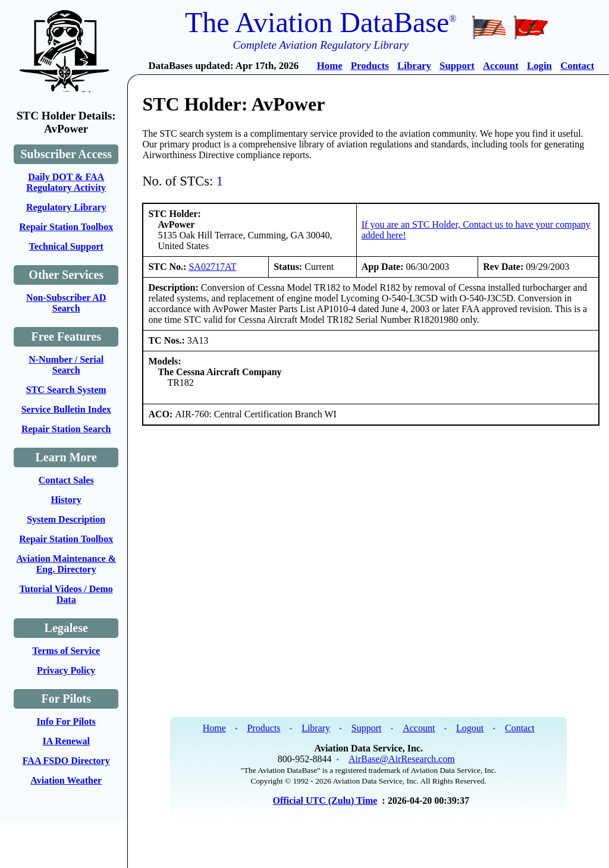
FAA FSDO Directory (66, 761)
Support (457, 66)
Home (330, 66)
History (66, 500)
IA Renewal (66, 741)
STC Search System (66, 390)
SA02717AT (212, 267)
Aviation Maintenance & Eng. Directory (66, 564)
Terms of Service (66, 651)
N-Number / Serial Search (66, 365)
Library (414, 66)
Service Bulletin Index (66, 409)
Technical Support (66, 246)
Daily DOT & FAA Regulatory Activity (66, 182)
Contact (577, 66)
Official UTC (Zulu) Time (325, 801)
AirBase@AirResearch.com (402, 759)
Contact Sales (66, 480)
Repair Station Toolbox (66, 227)
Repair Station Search (66, 429)
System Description (66, 519)
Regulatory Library (66, 207)
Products (370, 66)
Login (539, 66)
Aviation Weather (66, 780)
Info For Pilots (66, 721)
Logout (470, 728)
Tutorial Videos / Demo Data (66, 594)
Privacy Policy (66, 670)
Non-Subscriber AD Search (66, 303)
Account (501, 66)
